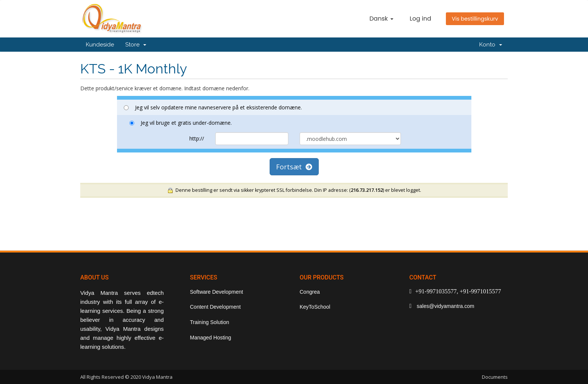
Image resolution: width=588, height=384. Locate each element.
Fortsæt (294, 167)
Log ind (421, 19)
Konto (491, 45)
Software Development (217, 292)
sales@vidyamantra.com (445, 306)
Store (136, 45)
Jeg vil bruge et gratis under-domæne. (181, 123)
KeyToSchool (315, 307)
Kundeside (100, 45)
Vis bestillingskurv (475, 19)
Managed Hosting (211, 338)
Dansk (381, 19)
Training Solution (210, 322)
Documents (495, 377)
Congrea (310, 292)
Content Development (215, 307)
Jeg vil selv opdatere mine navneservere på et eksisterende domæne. (213, 107)
